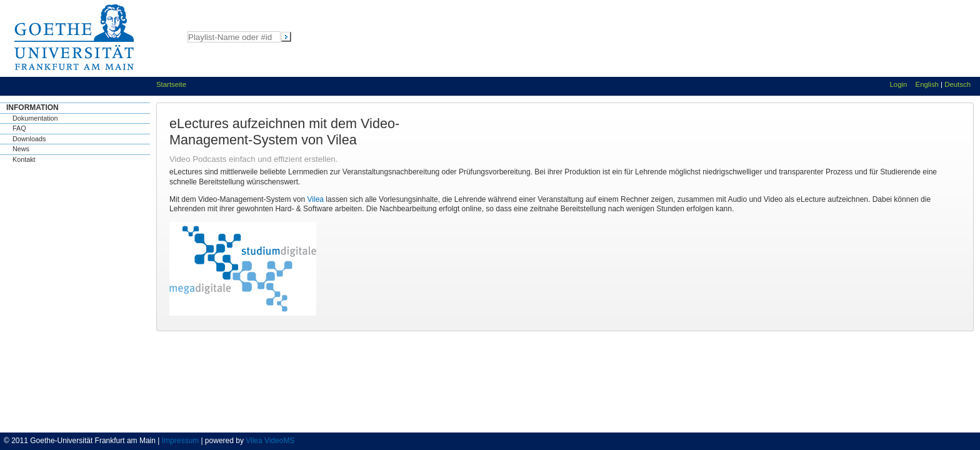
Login (899, 84)
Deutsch (957, 84)
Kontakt (24, 159)
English (927, 84)
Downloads (29, 139)
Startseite (171, 84)
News (21, 149)
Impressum (180, 441)
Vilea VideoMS (270, 441)
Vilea (316, 199)
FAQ (19, 128)
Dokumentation (35, 118)
